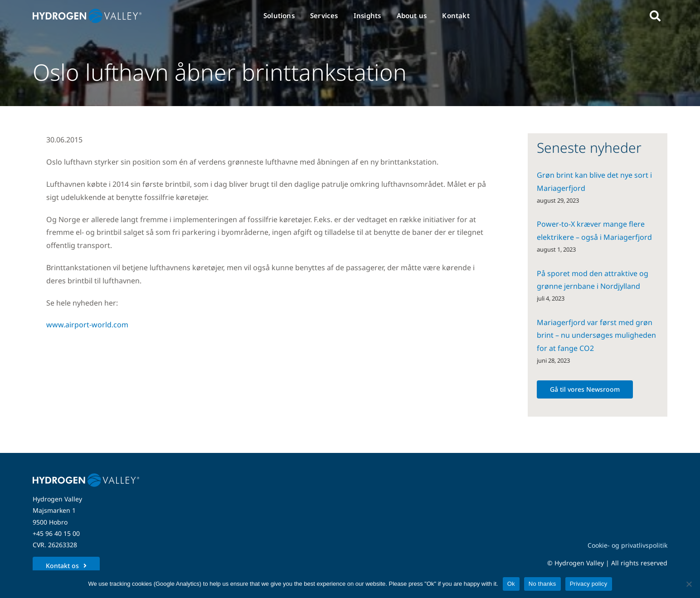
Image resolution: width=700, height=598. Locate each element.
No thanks (542, 584)
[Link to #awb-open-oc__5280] (655, 16)
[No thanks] (689, 584)
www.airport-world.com (87, 325)
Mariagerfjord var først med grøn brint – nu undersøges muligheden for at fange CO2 (596, 335)
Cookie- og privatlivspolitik (627, 545)
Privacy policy (589, 584)
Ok (511, 584)
